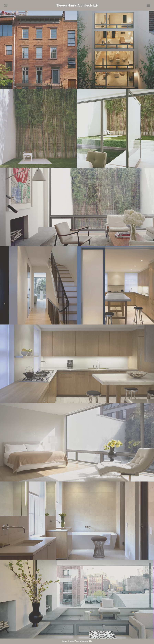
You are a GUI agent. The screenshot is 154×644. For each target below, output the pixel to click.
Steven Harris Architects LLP (77, 5)
